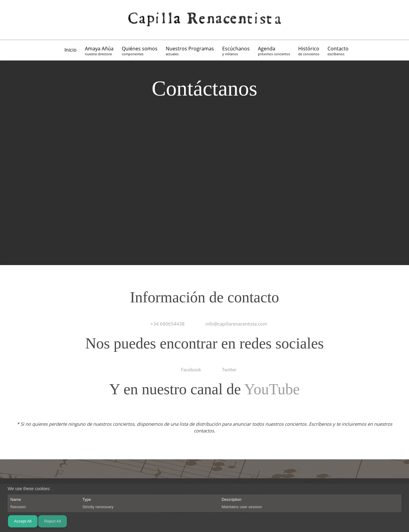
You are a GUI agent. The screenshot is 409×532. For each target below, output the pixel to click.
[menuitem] (71, 51)
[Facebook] (29, 20)
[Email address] (20, 20)
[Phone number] (11, 20)
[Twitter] (38, 20)
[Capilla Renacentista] (204, 20)
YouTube (272, 389)
